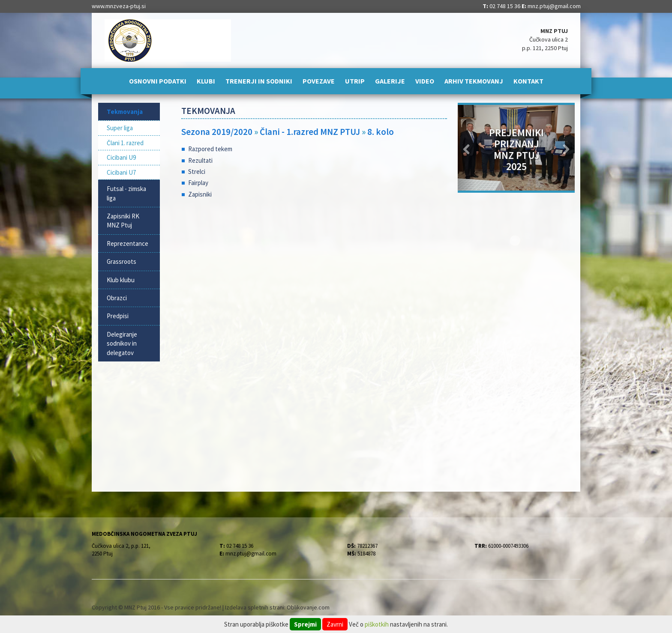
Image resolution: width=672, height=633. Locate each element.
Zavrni (335, 624)
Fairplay (198, 183)
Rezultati (200, 160)
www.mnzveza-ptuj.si (119, 6)
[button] (466, 148)
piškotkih (377, 624)
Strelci (197, 172)
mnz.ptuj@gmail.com (554, 6)
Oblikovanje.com (308, 607)
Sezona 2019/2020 (217, 132)
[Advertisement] (314, 274)
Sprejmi (305, 624)
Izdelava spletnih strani (255, 607)
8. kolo (381, 132)
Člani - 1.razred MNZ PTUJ (311, 132)
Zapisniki (200, 194)
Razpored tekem (210, 149)
